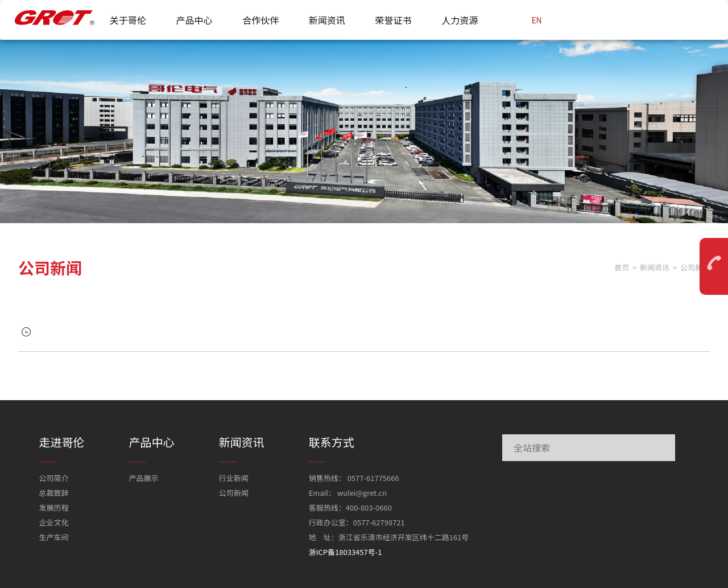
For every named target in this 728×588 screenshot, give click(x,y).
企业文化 (53, 522)
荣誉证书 (394, 20)
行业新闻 (234, 478)
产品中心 (194, 20)
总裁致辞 (53, 493)
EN (536, 20)
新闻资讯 (327, 20)
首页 (622, 267)
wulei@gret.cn (362, 493)
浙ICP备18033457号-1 (346, 552)
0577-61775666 (373, 478)
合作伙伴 (260, 20)
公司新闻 (234, 493)
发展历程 (53, 507)
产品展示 (144, 478)
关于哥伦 (128, 20)
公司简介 (53, 478)
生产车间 (53, 537)
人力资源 (460, 20)
